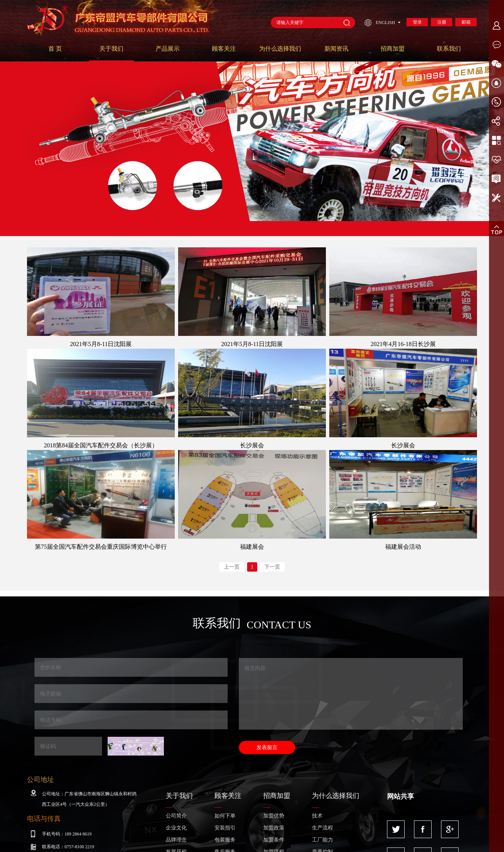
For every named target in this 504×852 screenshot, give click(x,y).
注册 (442, 22)
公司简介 (176, 816)
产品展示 (168, 49)
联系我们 (449, 49)
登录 (417, 22)
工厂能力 (322, 840)
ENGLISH (385, 23)
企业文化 (176, 828)
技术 (317, 816)
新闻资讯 (336, 49)
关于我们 (111, 49)
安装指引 (225, 828)
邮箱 (466, 22)
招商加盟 (393, 49)
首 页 (55, 49)
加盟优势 (274, 816)
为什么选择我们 (280, 49)
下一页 (272, 567)
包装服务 (225, 840)
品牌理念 (176, 840)
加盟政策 (274, 828)
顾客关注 (224, 49)
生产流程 (322, 828)
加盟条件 (274, 840)
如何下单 (225, 816)
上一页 (232, 567)
